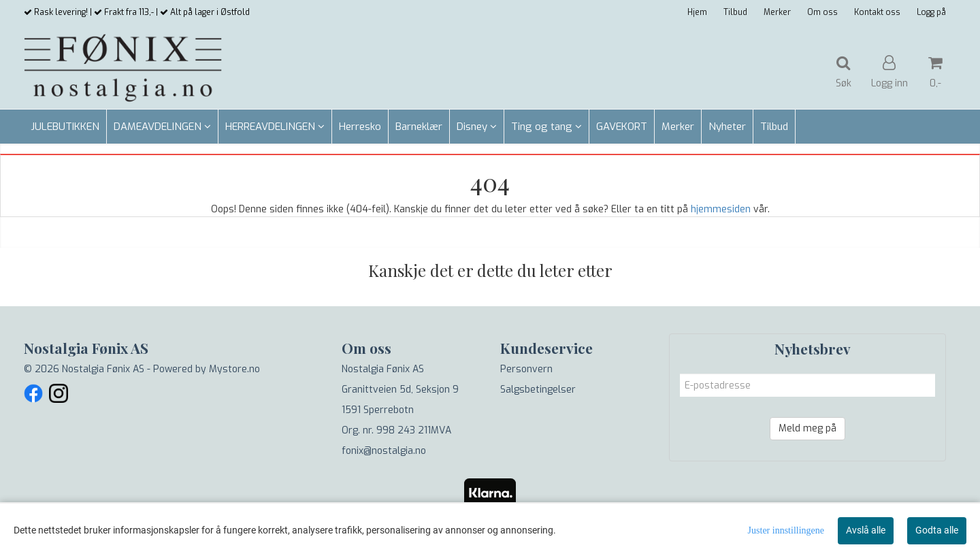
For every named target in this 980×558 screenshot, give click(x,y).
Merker (777, 12)
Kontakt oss (877, 12)
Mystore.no (234, 369)
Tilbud (735, 12)
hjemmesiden (721, 209)
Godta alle (937, 530)
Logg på (931, 12)
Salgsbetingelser (538, 390)
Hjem (697, 12)
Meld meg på (807, 428)
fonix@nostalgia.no (384, 451)
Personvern (526, 369)
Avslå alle (866, 530)
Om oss (822, 12)
